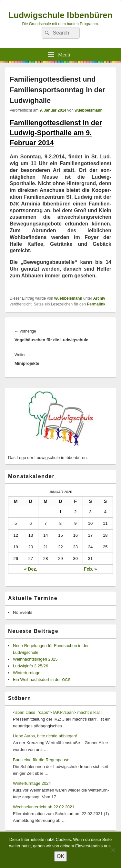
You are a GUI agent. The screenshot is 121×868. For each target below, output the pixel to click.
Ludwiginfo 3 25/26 (30, 666)
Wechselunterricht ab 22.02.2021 (44, 807)
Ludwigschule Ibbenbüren (60, 15)
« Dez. (31, 569)
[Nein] (113, 850)
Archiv (99, 298)
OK (60, 856)
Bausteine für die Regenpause (41, 760)
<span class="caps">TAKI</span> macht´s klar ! (58, 712)
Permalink (96, 304)
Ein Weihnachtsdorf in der (42, 679)
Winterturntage (27, 673)
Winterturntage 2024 (32, 783)
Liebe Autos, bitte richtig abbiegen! (45, 736)
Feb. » (90, 569)
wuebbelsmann (89, 110)
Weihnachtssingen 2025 (35, 659)
